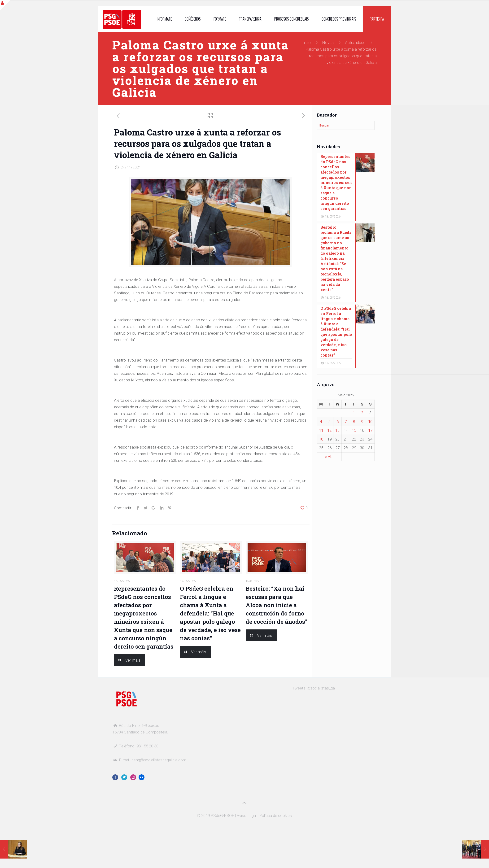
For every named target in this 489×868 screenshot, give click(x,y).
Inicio (306, 43)
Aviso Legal (247, 816)
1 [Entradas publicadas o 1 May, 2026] (354, 413)
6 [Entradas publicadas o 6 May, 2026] (338, 422)
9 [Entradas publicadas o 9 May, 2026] (362, 422)
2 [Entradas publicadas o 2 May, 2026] (362, 413)
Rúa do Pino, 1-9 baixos (139, 725)
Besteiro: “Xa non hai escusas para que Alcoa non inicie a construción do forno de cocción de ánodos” (277, 605)
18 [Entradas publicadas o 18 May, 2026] (321, 439)
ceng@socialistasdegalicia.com (159, 760)
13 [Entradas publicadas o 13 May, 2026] (337, 430)
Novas (328, 43)
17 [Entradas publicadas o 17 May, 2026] (370, 430)
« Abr (329, 457)
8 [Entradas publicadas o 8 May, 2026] (354, 422)
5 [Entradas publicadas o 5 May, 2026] (329, 422)
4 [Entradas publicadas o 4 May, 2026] (321, 422)
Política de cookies (275, 816)
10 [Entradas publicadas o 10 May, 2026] (370, 422)
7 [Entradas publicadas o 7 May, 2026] (346, 422)
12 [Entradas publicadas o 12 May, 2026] (329, 430)
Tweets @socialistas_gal (314, 688)
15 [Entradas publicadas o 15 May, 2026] (354, 430)
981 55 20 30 (147, 746)
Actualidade (355, 43)
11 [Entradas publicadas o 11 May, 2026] (321, 430)
